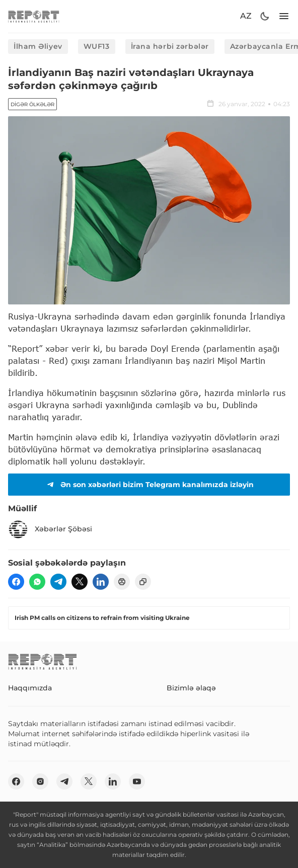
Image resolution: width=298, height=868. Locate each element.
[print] (122, 582)
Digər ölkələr (32, 104)
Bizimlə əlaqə (191, 688)
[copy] (143, 582)
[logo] (34, 16)
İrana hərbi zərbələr (170, 46)
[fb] (16, 582)
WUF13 (97, 46)
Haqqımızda (30, 688)
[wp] (37, 582)
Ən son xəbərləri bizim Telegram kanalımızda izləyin (149, 485)
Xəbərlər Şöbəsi (50, 529)
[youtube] (137, 781)
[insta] (40, 781)
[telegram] (58, 582)
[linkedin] (101, 582)
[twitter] (80, 582)
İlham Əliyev (38, 46)
